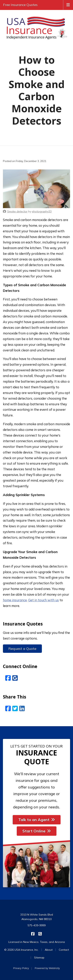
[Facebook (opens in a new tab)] (8, 678)
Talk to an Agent (37, 820)
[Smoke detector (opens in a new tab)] (17, 211)
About (49, 950)
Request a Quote (22, 649)
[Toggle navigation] (68, 4)
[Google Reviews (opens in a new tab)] (15, 678)
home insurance (15, 600)
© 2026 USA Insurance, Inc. (21, 950)
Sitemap (39, 958)
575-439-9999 (37, 925)
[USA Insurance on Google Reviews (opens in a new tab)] (40, 934)
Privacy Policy (21, 968)
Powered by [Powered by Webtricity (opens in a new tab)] (47, 968)
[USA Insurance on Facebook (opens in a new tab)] (33, 934)
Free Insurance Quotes (20, 5)
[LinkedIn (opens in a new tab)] (22, 708)
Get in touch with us (44, 600)
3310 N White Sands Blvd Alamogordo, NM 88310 (37, 917)
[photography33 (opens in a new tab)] (42, 211)
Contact (64, 950)
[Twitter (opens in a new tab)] (15, 708)
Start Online (37, 831)
